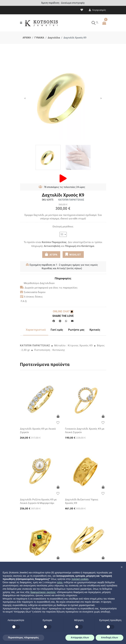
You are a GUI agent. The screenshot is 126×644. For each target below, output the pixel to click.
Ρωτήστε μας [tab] (76, 330)
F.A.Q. (24, 301)
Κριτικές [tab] (95, 330)
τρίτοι (60, 582)
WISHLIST (73, 254)
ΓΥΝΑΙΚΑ (39, 38)
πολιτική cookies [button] (80, 579)
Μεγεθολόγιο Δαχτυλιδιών (37, 283)
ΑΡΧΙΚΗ (27, 38)
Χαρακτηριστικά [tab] (36, 330)
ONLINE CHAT (63, 311)
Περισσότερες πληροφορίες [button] (23, 638)
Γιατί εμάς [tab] (57, 330)
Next (101, 98)
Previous (25, 98)
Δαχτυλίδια (54, 38)
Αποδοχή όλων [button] (109, 638)
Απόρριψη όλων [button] (80, 638)
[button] (122, 567)
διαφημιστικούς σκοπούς (43, 592)
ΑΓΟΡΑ (51, 254)
